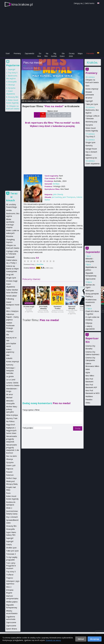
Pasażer (9, 472)
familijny (56, 184)
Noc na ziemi (11, 456)
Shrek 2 (9, 508)
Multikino (89, 396)
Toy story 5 (90, 136)
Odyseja (89, 323)
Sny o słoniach (91, 152)
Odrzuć (81, 639)
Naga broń (11, 425)
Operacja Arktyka (72, 308)
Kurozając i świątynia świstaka (11, 370)
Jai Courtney (57, 197)
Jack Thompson (69, 197)
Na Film (46, 55)
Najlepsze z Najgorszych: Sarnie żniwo (11, 430)
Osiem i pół (11, 465)
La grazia (10, 376)
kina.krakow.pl (22, 4)
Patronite (90, 53)
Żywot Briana (12, 629)
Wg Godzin (54, 55)
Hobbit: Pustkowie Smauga (10, 325)
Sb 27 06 (37, 115)
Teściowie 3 (11, 554)
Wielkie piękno (12, 602)
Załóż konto (89, 3)
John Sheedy (35, 68)
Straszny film (13, 97)
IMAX (88, 369)
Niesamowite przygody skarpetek (12, 439)
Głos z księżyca (12, 311)
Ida (7, 335)
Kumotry (89, 145)
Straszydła (12, 82)
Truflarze (10, 575)
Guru (87, 86)
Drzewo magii (29, 307)
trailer (54, 101)
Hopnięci (10, 331)
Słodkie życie (11, 548)
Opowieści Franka (58, 308)
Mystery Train (12, 418)
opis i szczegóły (44, 101)
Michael (9, 398)
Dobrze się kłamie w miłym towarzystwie (12, 269)
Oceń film (40, 264)
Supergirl (89, 101)
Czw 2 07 (64, 115)
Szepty (9, 544)
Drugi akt (10, 274)
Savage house (91, 149)
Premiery (17, 53)
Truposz (10, 578)
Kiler (8, 355)
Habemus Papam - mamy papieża (12, 317)
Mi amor (89, 98)
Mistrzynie (90, 291)
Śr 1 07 (59, 115)
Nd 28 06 (43, 115)
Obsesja (11, 85)
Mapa (80, 53)
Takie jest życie (92, 104)
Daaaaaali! (10, 257)
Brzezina (10, 236)
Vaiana (88, 305)
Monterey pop (91, 122)
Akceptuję (95, 639)
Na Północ (10, 421)
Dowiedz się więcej (53, 640)
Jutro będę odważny (43, 308)
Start (8, 53)
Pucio (8, 493)
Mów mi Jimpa (12, 415)
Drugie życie (90, 142)
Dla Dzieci (62, 55)
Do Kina (39, 55)
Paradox (89, 399)
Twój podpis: (28, 428)
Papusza (10, 469)
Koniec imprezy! (92, 89)
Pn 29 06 (49, 115)
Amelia (9, 210)
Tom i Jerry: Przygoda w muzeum (11, 566)
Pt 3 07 (69, 115)
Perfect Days (11, 478)
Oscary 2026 (72, 55)
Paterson (10, 475)
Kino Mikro (90, 376)
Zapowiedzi (29, 53)
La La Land (11, 380)
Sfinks (88, 403)
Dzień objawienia (92, 164)
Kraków (92, 62)
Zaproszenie (91, 279)
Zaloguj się (78, 3)
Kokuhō (9, 358)
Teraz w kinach (12, 197)
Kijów (88, 373)
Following (10, 299)
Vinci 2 (9, 587)
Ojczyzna (89, 125)
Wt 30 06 (54, 115)
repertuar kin (32, 101)
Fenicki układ (11, 296)
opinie (60, 101)
